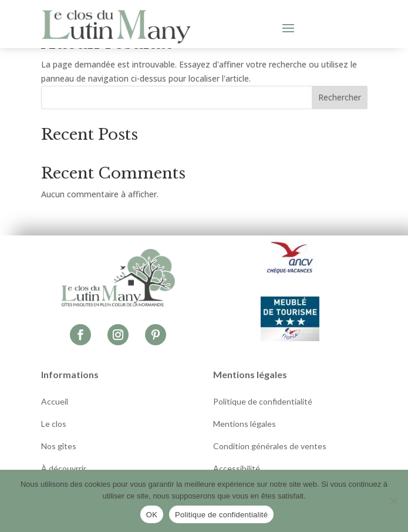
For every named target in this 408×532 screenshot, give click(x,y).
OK (152, 515)
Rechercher (340, 97)
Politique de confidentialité (221, 515)
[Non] (393, 501)
